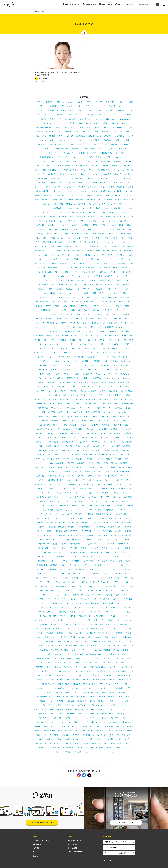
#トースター (44, 711)
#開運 (57, 121)
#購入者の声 (91, 193)
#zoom (105, 745)
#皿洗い (95, 426)
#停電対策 (126, 307)
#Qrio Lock (86, 634)
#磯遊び (50, 626)
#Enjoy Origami (124, 112)
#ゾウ (129, 448)
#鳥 (100, 261)
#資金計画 (77, 465)
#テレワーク (110, 223)
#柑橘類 (69, 397)
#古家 (111, 596)
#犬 (59, 150)
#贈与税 (116, 486)
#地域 (114, 350)
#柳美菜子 (58, 227)
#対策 (60, 129)
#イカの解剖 (101, 685)
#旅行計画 (76, 719)
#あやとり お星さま (97, 388)
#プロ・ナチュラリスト (67, 184)
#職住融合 (89, 741)
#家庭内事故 (95, 435)
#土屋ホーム (39, 329)
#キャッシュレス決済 (88, 384)
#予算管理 (95, 375)
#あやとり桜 (113, 384)
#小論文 (118, 452)
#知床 (71, 668)
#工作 (115, 409)
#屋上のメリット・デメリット (79, 567)
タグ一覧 (36, 841)
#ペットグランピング (72, 618)
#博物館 (125, 575)
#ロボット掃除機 (43, 651)
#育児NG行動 (103, 392)
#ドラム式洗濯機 (126, 435)
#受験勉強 (81, 456)
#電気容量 (76, 448)
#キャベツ (74, 380)
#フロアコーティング (56, 473)
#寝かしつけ (42, 371)
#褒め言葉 (52, 405)
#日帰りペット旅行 (60, 418)
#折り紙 (97, 116)
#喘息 (105, 354)
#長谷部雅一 (105, 155)
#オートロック (89, 358)
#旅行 (55, 193)
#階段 (92, 320)
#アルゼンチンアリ (126, 350)
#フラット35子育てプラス (107, 469)
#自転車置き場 (96, 371)
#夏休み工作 (82, 694)
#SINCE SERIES (43, 673)
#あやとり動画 (47, 146)
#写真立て (95, 622)
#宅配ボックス (69, 180)
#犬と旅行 (66, 252)
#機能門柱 (82, 482)
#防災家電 (79, 422)
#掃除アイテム (126, 227)
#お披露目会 (80, 724)
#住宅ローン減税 (114, 520)
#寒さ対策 (78, 240)
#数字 (95, 592)
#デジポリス (94, 418)
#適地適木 (71, 707)
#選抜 (84, 660)
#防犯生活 (65, 414)
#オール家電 (39, 346)
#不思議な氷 (111, 579)
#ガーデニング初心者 (64, 486)
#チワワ (70, 392)
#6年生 (117, 333)
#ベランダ (47, 728)
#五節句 (98, 150)
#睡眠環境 (76, 677)
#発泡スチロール (125, 690)
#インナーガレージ (43, 295)
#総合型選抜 (78, 405)
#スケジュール (60, 656)
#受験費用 (60, 456)
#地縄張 (126, 533)
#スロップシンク (89, 677)
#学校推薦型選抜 (75, 656)
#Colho (81, 401)
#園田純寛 (90, 189)
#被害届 (107, 643)
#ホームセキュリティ (45, 511)
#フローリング (88, 282)
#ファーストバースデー (121, 465)
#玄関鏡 (100, 452)
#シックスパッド (99, 673)
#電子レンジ (129, 299)
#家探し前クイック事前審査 (103, 634)
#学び (130, 295)
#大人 (51, 341)
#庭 (43, 206)
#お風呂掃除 (121, 257)
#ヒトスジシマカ (63, 341)
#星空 (99, 320)
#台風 (37, 129)
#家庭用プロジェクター (105, 507)
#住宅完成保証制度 (84, 520)
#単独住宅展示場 (117, 218)
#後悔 (124, 639)
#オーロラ (77, 358)
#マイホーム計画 (124, 172)
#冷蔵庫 (96, 121)
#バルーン (107, 363)
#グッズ (64, 490)
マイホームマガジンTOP (41, 834)
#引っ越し (87, 125)
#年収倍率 (39, 350)
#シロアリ (121, 223)
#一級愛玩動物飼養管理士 (120, 138)
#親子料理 (57, 180)
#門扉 (37, 235)
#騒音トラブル (120, 588)
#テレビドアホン (53, 329)
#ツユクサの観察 (126, 592)
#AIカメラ (97, 341)
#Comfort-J (107, 401)
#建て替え (118, 312)
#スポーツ (83, 320)
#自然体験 (72, 214)
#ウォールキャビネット (125, 728)
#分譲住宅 (123, 206)
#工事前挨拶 (128, 490)
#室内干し (98, 201)
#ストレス (118, 125)
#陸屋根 (42, 473)
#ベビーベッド (56, 363)
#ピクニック (84, 622)
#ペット (95, 99)
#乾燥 (40, 439)
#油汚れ (96, 303)
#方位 (44, 129)
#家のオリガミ (63, 290)
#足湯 (110, 477)
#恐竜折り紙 (117, 418)
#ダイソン (106, 439)
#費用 (95, 409)
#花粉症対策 (105, 409)
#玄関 (66, 150)
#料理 (69, 231)
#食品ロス (101, 477)
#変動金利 (70, 282)
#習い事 (72, 116)
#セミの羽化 (39, 452)
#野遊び (111, 180)
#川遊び (69, 626)
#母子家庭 (86, 673)
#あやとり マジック (45, 388)
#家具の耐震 (54, 443)
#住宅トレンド (51, 516)
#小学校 (114, 630)
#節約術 (106, 244)
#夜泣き (66, 588)
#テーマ (80, 707)
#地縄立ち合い (43, 537)
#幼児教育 (116, 439)
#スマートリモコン (121, 677)
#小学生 (99, 104)
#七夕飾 (124, 698)
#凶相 (75, 363)
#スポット (76, 685)
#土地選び (67, 125)
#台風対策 (121, 719)
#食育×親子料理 (41, 477)
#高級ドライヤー (126, 558)
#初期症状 (127, 439)
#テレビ (96, 138)
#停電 (79, 138)
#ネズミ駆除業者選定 (97, 660)
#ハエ (99, 473)
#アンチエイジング (63, 350)
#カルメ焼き (40, 384)
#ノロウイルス (60, 592)
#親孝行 (42, 465)
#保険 (117, 528)
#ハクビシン (113, 609)
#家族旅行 (41, 282)
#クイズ (119, 634)
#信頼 (85, 719)
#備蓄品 (93, 690)
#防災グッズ (80, 129)
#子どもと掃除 (58, 269)
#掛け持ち (74, 384)
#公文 (131, 235)
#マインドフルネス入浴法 (113, 567)
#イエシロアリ (63, 482)
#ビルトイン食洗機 (45, 265)
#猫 (113, 121)
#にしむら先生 (65, 176)
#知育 (37, 163)
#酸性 (103, 337)
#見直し (88, 558)
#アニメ (131, 346)
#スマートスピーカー (43, 320)
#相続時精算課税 (104, 664)
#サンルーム (121, 320)
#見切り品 (78, 397)
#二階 (103, 656)
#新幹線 (112, 375)
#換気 (71, 193)
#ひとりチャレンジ (65, 346)
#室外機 (72, 605)
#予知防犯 (39, 312)
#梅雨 (100, 312)
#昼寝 (131, 579)
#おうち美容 (111, 503)
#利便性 (56, 409)
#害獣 (56, 728)
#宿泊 (58, 690)
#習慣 (61, 286)
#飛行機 (106, 341)
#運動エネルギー (124, 537)
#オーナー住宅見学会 (43, 180)
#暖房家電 (75, 499)
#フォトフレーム (70, 622)
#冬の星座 (130, 736)
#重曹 (86, 142)
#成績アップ (116, 159)
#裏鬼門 (67, 363)
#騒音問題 (108, 588)
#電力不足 (63, 630)
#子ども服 (129, 392)
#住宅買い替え (95, 235)
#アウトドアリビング (110, 303)
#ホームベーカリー (96, 503)
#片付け (130, 189)
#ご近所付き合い (122, 584)
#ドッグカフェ (91, 274)
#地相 (68, 155)
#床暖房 (69, 473)
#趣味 (124, 286)
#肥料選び (112, 460)
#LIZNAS (49, 299)
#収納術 (100, 189)
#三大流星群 (102, 707)
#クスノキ (109, 380)
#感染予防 (127, 159)
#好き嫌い (52, 554)
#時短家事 (113, 324)
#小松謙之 (73, 167)
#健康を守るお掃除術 (67, 210)
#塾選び (55, 537)
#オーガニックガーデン (47, 605)
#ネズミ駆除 (51, 639)
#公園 (60, 613)
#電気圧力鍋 (87, 448)
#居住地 (125, 643)
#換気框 (130, 724)
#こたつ (113, 295)
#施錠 (120, 554)
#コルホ (90, 401)
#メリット (107, 299)
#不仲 (87, 426)
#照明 (59, 240)
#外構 (123, 231)
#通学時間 (88, 656)
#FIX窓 (62, 469)
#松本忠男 (118, 167)
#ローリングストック (50, 316)
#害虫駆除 (70, 138)
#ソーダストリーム (91, 681)
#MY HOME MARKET (58, 579)
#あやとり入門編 (126, 384)
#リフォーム (63, 218)
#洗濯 (49, 227)
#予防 (90, 630)
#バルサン (117, 363)
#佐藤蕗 (38, 189)
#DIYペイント (40, 431)
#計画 (106, 307)
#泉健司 (53, 210)
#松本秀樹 (40, 159)
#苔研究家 (118, 210)
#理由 (61, 639)
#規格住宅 (98, 95)
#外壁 (111, 728)
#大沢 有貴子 (129, 193)
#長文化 (128, 554)
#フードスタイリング (87, 477)
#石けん (79, 248)
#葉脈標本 (84, 545)
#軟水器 (110, 732)
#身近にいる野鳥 (72, 736)
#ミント (128, 567)
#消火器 (87, 465)
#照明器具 (68, 240)
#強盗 (37, 316)
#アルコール (71, 197)
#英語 (87, 231)
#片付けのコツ (119, 189)
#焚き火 (42, 375)
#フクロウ (63, 609)
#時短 (123, 116)
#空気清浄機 (58, 197)
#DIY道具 (65, 431)
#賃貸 (109, 282)
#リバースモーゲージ (61, 647)
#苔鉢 (49, 575)
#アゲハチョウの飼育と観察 (52, 596)
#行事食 (108, 201)
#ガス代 (127, 282)
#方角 (58, 422)
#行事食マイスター (78, 150)
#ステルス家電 (68, 690)
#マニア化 (95, 167)
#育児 (62, 99)
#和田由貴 (40, 227)
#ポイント (115, 307)
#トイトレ (53, 715)
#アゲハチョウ (123, 694)
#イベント (96, 231)
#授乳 (114, 592)
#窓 (100, 193)
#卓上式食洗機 (112, 698)
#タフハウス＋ (115, 711)
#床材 (77, 473)
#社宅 (43, 405)
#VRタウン (101, 252)
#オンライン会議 (60, 601)
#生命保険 (39, 299)
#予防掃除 (41, 218)
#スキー (111, 673)
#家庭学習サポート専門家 (68, 159)
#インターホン (64, 295)
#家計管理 (86, 516)
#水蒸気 (119, 732)
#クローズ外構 (90, 397)
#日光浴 (92, 694)
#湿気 (66, 571)
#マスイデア (85, 299)
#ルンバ (86, 651)
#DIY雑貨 (80, 274)
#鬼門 (96, 125)
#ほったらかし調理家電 (93, 584)
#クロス (75, 414)
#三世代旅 (90, 707)
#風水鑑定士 (90, 108)
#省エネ (78, 278)
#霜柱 (73, 482)
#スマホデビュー (44, 681)
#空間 (128, 681)
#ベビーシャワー (41, 363)
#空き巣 (58, 265)
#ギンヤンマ (107, 668)
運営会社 (35, 849)
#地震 (130, 121)
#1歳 (132, 329)
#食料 (127, 473)
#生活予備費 (75, 554)
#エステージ (129, 452)
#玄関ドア (90, 452)
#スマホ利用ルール (61, 681)
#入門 (39, 634)
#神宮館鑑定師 (67, 121)
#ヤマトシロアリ (123, 741)
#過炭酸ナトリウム (92, 248)
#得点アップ (116, 244)
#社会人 (66, 320)
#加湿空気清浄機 (61, 524)
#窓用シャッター (117, 736)
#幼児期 (118, 524)
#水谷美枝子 (42, 172)
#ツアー (126, 711)
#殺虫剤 (90, 528)
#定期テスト (129, 613)
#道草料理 (97, 567)
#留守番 (39, 516)
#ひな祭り (78, 231)
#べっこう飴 (102, 711)
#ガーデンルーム (47, 486)
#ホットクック (94, 511)
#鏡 (37, 571)
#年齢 (67, 227)
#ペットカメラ (56, 618)
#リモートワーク (79, 244)
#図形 (40, 668)
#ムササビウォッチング (113, 473)
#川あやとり (115, 647)
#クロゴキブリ (109, 371)
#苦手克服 (42, 609)
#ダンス (107, 414)
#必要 (79, 584)
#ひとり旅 (84, 715)
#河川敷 (125, 647)
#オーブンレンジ (96, 605)
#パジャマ (124, 303)
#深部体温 (98, 269)
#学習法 (118, 133)
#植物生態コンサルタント (97, 214)
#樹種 (46, 719)
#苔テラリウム (92, 172)
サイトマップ (37, 845)
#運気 (65, 299)
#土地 (37, 240)
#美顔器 (52, 460)
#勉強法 (83, 112)
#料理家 (95, 146)
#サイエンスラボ (71, 112)
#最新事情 (48, 545)
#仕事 (128, 252)
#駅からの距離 (115, 426)
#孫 (101, 490)
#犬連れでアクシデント (89, 337)
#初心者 (60, 371)
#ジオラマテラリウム (45, 422)
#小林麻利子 (107, 167)
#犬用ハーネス (116, 431)
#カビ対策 (75, 571)
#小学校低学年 (126, 630)
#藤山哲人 (122, 95)
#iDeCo (97, 524)
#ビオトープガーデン (88, 261)
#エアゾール (76, 341)
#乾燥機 (48, 439)
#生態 (107, 443)
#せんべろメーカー (64, 664)
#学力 (131, 333)
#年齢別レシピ (62, 380)
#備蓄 (50, 223)
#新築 (58, 95)
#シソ (119, 613)
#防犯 (48, 660)
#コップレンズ (67, 409)
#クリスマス (69, 146)
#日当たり (102, 694)
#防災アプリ (67, 422)
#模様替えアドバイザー (48, 303)
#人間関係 (44, 643)
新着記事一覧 (37, 837)
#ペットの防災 (126, 422)
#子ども (88, 95)
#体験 (106, 456)
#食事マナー (60, 274)
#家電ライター (103, 108)
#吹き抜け (42, 358)
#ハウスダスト (125, 511)
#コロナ (87, 409)
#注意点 (105, 121)
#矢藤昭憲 (108, 193)
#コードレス (69, 201)
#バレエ (97, 363)
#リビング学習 (102, 554)
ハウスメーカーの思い (124, 4)
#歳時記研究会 (105, 184)
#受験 (118, 278)
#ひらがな (69, 503)
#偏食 (60, 724)
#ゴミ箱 (96, 439)
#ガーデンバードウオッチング (58, 206)
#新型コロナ (81, 104)
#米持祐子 (47, 197)
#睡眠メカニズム (63, 677)
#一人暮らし (63, 554)
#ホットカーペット (78, 511)
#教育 (79, 324)
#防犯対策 (112, 99)
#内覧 (54, 184)
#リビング (92, 210)
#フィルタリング (54, 465)
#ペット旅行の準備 (43, 622)
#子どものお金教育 (56, 397)
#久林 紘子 (51, 159)
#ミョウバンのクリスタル (85, 346)
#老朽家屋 (105, 418)
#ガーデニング (124, 99)
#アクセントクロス (46, 337)
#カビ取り (85, 571)
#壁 (54, 295)
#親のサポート (106, 125)
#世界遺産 (100, 741)
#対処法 (81, 257)
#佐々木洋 (128, 184)
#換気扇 (38, 728)
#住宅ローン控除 (105, 571)
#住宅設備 (112, 206)
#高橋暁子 (45, 142)
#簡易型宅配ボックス (123, 668)
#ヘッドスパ (39, 499)
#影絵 (132, 664)
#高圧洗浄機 (118, 499)
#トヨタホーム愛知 (52, 252)
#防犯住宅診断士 (42, 184)
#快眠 (56, 490)
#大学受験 (69, 724)
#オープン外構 (126, 601)
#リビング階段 (88, 554)
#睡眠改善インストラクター (66, 189)
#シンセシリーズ (58, 673)
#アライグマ (39, 639)
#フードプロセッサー (58, 477)
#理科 (60, 112)
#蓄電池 (102, 690)
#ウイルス (76, 728)
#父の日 (103, 460)
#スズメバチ (47, 685)
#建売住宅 (49, 125)
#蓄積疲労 (63, 257)
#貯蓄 (50, 656)
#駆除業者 (124, 456)
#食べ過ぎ (53, 609)
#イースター (44, 278)
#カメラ (101, 142)
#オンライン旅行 (111, 601)
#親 (123, 240)
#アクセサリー (61, 337)
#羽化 (61, 278)
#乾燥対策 (68, 439)
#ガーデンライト (125, 482)
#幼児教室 (113, 214)
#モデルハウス (55, 172)
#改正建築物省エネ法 (94, 647)
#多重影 (116, 575)
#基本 (48, 367)
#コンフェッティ (109, 405)
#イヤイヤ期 (85, 592)
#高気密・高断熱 (47, 503)
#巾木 (41, 367)
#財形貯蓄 (68, 634)
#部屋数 (77, 651)
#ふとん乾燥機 (102, 482)
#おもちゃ (129, 125)
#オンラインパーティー (78, 601)
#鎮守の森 (96, 668)
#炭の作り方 (80, 562)
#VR (129, 223)
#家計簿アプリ (73, 516)
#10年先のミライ (91, 324)
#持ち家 (73, 609)
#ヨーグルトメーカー (82, 745)
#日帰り (125, 414)
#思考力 (103, 324)
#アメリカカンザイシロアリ (94, 537)
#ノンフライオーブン (44, 592)
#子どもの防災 (117, 392)
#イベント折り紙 (47, 456)
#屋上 (69, 651)
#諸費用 (126, 278)
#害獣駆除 (80, 193)
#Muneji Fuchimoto (84, 116)
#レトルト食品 (45, 647)
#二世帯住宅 (109, 719)
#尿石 (111, 724)
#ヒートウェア (63, 499)
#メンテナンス (67, 562)
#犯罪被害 (109, 269)
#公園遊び (60, 626)
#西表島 (107, 533)
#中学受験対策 (75, 537)
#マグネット (42, 562)
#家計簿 (62, 516)
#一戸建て (38, 95)
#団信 (53, 231)
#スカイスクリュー (124, 673)
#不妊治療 (128, 524)
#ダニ (106, 240)
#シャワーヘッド (83, 668)
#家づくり (113, 511)
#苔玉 (42, 575)
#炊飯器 (95, 218)
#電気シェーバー (101, 448)
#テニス (54, 707)
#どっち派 (84, 329)
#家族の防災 (92, 460)
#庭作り (52, 133)
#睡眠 (129, 218)
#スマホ (87, 138)
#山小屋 (66, 575)
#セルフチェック (126, 660)
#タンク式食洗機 (41, 702)
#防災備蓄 (64, 426)
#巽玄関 (60, 702)
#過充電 (127, 605)
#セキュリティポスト (72, 660)
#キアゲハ (58, 745)
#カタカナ (111, 537)
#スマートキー (67, 248)
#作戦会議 (112, 690)
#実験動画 (106, 231)
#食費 (130, 231)
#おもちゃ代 (42, 715)
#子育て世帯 (91, 392)
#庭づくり (42, 133)
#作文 (68, 405)
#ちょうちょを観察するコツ (119, 707)
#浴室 (131, 257)
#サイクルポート (87, 414)
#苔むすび (62, 167)
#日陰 (124, 664)
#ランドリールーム (61, 545)
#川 (106, 647)
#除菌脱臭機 (109, 320)
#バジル (57, 367)
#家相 (88, 121)
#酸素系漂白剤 (84, 609)
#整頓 (88, 176)
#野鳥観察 (82, 197)
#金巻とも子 (40, 167)
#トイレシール (70, 711)
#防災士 (124, 146)
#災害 (91, 104)
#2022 (52, 333)
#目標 (52, 702)
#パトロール (79, 613)
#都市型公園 (101, 724)
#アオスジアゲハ (93, 350)
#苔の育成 (43, 494)
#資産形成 (86, 354)
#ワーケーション (69, 741)
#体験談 (117, 201)
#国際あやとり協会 (71, 163)
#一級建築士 (52, 99)
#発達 (125, 269)
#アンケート (62, 104)
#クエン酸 (112, 197)
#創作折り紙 (104, 112)
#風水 (79, 99)
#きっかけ (55, 719)
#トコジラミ (125, 367)
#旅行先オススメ (93, 639)
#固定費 (70, 469)
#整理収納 (62, 605)
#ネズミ (108, 312)
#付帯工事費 (112, 290)
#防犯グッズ (74, 316)
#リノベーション (84, 643)
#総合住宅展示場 (78, 206)
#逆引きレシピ (77, 647)
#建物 (104, 375)
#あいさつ (117, 490)
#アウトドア (125, 176)
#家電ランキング (94, 206)
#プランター (112, 622)
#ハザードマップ (64, 133)
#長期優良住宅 (41, 558)
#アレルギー (51, 346)
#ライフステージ (103, 550)
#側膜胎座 (127, 541)
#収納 (70, 108)
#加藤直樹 (52, 167)
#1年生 (124, 329)
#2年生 (37, 333)
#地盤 (44, 286)
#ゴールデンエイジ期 (43, 490)
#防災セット (53, 426)
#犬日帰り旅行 (45, 418)
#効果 (50, 448)
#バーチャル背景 (88, 252)
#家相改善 (89, 507)
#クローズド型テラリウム (108, 397)
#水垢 (110, 252)
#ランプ (84, 541)
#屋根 (62, 651)
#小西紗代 (42, 112)
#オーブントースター (113, 605)
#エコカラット (97, 443)
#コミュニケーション (43, 201)
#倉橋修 (52, 112)
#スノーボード (76, 681)
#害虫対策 (81, 180)
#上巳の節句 (89, 295)
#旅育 (108, 189)
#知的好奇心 (127, 528)
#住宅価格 (127, 520)
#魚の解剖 (40, 469)
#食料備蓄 (72, 477)
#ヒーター (127, 155)
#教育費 (116, 443)
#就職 (50, 282)
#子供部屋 (121, 121)
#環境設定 (109, 278)
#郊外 (51, 694)
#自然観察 (52, 138)
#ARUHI (67, 354)
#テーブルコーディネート (93, 223)
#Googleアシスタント (78, 490)
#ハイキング (114, 286)
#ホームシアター (62, 511)
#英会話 (99, 278)
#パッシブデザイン (73, 307)
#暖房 (94, 286)
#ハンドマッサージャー (100, 494)
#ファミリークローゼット (75, 460)
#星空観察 (122, 685)
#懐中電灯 (91, 469)
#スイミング (120, 248)
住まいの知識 (89, 4)
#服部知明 (117, 155)
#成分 (61, 405)
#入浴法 (42, 261)
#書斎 (57, 223)
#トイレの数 (105, 592)
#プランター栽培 (126, 622)
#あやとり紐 (123, 142)
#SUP (131, 320)
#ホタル (106, 465)
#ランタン (116, 541)
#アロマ (58, 354)
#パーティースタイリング (44, 244)
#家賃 (90, 244)
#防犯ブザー (129, 244)
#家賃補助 (85, 218)
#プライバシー (62, 312)
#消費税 (69, 702)
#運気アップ (84, 167)
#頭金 (105, 435)
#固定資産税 (90, 312)
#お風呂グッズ (87, 367)
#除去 (73, 643)
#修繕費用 (97, 643)
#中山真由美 (43, 176)
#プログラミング (77, 312)
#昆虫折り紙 (80, 528)
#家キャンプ (123, 503)
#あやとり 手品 (61, 388)
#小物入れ (73, 337)
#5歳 (109, 333)
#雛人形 (59, 503)
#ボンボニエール (124, 371)
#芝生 (108, 490)
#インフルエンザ (50, 528)
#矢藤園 (118, 193)
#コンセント (82, 605)
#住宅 (116, 516)
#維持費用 (73, 299)
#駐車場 (130, 240)
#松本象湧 (79, 121)
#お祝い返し (123, 405)
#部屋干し (58, 439)
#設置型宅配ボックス (45, 690)
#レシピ (67, 244)
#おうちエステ (67, 507)
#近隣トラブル (48, 588)
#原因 (128, 388)
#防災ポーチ (40, 426)
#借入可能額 (72, 375)
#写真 (103, 180)
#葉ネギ (74, 545)
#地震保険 (126, 274)
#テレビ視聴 (43, 707)
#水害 (84, 732)
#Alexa (115, 341)
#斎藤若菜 (49, 95)
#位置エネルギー (50, 630)
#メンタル (96, 299)
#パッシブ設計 (88, 307)
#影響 (39, 528)
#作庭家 (53, 155)
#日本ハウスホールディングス (83, 588)
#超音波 (38, 724)
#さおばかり (90, 626)
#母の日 (57, 575)
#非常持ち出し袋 (53, 452)
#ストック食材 (82, 690)
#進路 (45, 231)
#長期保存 (54, 558)
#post (39, 630)
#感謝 (62, 707)
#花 (84, 473)
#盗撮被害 (65, 728)
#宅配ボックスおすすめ (50, 507)
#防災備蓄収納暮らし (47, 150)
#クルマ (127, 380)
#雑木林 (78, 409)
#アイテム (117, 533)
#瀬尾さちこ (48, 189)
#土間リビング (82, 435)
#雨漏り (77, 125)
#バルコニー (109, 257)
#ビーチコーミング (110, 367)
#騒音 (99, 588)
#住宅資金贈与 (100, 520)
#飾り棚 (104, 426)
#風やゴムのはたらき (100, 736)
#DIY (114, 112)
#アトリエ (114, 354)
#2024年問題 (62, 333)
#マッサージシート (112, 562)
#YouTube (108, 329)
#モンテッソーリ (77, 172)
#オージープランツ (94, 257)
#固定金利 (59, 282)
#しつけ (61, 231)
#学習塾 (130, 163)
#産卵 (67, 685)
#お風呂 (52, 129)
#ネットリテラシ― (88, 163)
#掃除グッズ (113, 227)
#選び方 (106, 235)
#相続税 (62, 528)
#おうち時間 (85, 159)
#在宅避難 (79, 507)
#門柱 (90, 486)
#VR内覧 (74, 329)
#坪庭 (92, 719)
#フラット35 (128, 201)
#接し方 (40, 524)
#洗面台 (58, 732)
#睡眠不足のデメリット (109, 146)
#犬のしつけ (40, 435)
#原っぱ (122, 460)
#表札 (73, 303)
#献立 (54, 567)
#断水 (91, 732)
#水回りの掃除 (125, 265)
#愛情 (57, 299)
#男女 (46, 567)
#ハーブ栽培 (92, 499)
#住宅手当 (41, 520)
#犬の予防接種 (53, 435)
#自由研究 (109, 104)
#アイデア (74, 524)
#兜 (83, 499)
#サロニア (120, 651)
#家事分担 (55, 248)
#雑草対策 (38, 736)
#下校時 (48, 736)
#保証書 (49, 732)
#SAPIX (42, 656)
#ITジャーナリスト (119, 235)
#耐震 (84, 316)
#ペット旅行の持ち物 (122, 618)
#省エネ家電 (88, 278)
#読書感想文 (52, 375)
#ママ (94, 571)
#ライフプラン (117, 550)
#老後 (104, 596)
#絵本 (99, 307)
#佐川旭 (94, 184)
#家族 (99, 129)
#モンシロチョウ (87, 380)
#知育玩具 (41, 448)
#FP (127, 150)
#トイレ (105, 138)
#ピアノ (82, 214)
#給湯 (104, 511)
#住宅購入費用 (122, 507)
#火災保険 (97, 465)
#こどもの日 (103, 265)
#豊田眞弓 (46, 193)
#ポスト (129, 626)
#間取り (41, 99)
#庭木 (61, 155)
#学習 (44, 240)
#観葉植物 (100, 282)
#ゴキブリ (71, 269)
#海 (96, 656)
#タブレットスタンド (96, 698)
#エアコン (79, 108)
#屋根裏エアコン (55, 358)
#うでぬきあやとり (45, 354)
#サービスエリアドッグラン (85, 664)
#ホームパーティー (80, 133)
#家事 (58, 125)
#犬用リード (129, 431)
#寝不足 (122, 295)
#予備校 (73, 630)
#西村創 (54, 176)
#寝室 (93, 142)
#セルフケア (113, 660)
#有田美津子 (76, 142)
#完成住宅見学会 (82, 146)
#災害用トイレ (76, 426)
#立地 (112, 554)
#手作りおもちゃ (92, 155)
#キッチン (62, 116)
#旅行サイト (114, 715)
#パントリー (125, 609)
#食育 (131, 129)
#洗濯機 (67, 732)
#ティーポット (116, 702)
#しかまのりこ (121, 104)
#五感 (90, 150)
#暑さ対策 (51, 499)
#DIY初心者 (128, 426)
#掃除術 (122, 197)
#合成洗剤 (57, 698)
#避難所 (48, 668)
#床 (78, 282)
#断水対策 (100, 732)
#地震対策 (43, 443)
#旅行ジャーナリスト (99, 715)
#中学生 (126, 133)
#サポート (43, 324)
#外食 (127, 418)
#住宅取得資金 (126, 516)
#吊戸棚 (125, 494)
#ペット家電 (43, 618)
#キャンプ (92, 197)
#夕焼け (112, 694)
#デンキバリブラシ (62, 448)
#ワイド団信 (59, 736)
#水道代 (76, 732)
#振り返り (78, 558)
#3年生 (72, 333)
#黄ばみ (68, 745)
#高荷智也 (114, 116)
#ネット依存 (50, 533)
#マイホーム (67, 95)
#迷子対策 (97, 558)
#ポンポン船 (103, 626)
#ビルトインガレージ (121, 261)
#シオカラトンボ (60, 668)
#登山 (38, 231)
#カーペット (52, 384)
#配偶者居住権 (88, 685)
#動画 (74, 575)
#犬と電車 (103, 431)
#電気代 (91, 129)
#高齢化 (87, 341)
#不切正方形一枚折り (44, 121)
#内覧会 (98, 630)
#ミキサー (45, 571)
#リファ (116, 639)
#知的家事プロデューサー (52, 163)
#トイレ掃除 (124, 324)
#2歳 (45, 333)
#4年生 (87, 333)
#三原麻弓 (129, 167)
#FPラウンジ (42, 155)
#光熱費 (65, 329)
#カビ (66, 172)
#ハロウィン (78, 155)
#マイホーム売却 (42, 248)
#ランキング (84, 184)
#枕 (103, 622)
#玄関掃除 (80, 452)
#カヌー (118, 380)
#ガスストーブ (80, 486)
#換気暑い (120, 724)
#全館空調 (119, 252)
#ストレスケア (107, 248)
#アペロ (105, 350)
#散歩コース (101, 728)
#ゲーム (113, 482)
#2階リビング (113, 656)
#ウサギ (128, 634)
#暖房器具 (103, 286)
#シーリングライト (50, 392)
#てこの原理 (74, 550)
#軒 (78, 443)
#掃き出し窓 (46, 698)
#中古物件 (39, 660)
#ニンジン (63, 384)
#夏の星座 (70, 694)
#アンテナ (50, 350)
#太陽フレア (106, 681)
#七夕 (130, 248)
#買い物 (123, 316)
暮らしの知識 (105, 4)
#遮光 (128, 550)
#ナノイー (122, 579)
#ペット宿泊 (88, 618)
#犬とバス (75, 431)
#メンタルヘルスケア (93, 240)
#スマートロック (105, 677)
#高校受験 (129, 499)
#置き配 (84, 418)
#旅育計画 (82, 698)
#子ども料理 (73, 541)
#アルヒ (76, 354)
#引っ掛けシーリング (47, 290)
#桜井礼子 (118, 184)
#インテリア (77, 295)
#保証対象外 (73, 592)
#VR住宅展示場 (88, 728)
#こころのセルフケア (97, 316)
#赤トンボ (106, 639)
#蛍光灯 (91, 473)
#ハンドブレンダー (82, 494)
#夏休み (65, 223)
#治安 (76, 634)
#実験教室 (39, 125)
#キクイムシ (129, 363)
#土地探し (105, 541)
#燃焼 (98, 401)
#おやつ (57, 320)
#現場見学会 (107, 133)
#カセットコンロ (89, 265)
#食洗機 (70, 274)
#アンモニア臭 (120, 346)
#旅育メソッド (69, 698)
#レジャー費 (120, 545)
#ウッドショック (54, 741)
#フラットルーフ (125, 469)
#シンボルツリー (56, 324)
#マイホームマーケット (95, 579)
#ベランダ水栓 (86, 363)
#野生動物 (85, 736)
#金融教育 (67, 465)
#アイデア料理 (86, 524)
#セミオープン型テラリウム (44, 664)
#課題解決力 (49, 634)
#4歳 (95, 333)
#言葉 (80, 741)
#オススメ (129, 312)
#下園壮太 (104, 218)
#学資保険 (125, 443)
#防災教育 (103, 422)
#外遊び (130, 180)
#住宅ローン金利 (121, 571)
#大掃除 (106, 159)
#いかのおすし (87, 290)
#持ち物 (74, 261)
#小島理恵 (61, 108)
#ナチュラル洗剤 (84, 303)
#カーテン (81, 201)
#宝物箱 (38, 719)
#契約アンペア (44, 409)
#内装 (41, 533)
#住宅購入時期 (124, 375)
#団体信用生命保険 (49, 235)
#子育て (102, 197)
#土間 (89, 201)
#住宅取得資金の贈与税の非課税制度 (61, 520)
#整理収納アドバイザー (109, 176)
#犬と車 (85, 431)
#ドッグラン (104, 274)
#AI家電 (72, 257)
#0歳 (117, 329)
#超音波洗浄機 (49, 724)
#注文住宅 (79, 95)
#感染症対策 (124, 290)
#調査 (98, 244)
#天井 (37, 392)
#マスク (99, 562)
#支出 (99, 456)
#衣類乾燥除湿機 (127, 397)
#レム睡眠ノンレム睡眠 (59, 643)
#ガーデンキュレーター (46, 108)
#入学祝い (42, 341)
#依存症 (126, 337)
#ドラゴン (114, 435)
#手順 (59, 634)
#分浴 (98, 367)
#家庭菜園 (50, 104)
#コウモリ (66, 367)
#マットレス (126, 562)
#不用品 (63, 193)
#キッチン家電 (43, 541)
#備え (105, 116)
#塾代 (99, 719)
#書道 (66, 265)
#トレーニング (65, 715)
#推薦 (82, 639)
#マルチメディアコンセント (100, 575)
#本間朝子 (96, 159)
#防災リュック (91, 422)
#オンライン (121, 596)
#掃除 (103, 99)
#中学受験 (127, 108)
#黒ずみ (116, 414)
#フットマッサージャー (124, 477)
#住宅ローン (116, 108)
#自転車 (84, 371)
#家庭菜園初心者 (72, 371)
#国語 (41, 214)
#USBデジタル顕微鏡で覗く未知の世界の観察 (82, 596)
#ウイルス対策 (79, 350)
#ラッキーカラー (110, 558)
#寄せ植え (40, 626)
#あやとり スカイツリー (78, 388)
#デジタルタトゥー (45, 274)
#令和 (131, 639)
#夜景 (58, 588)
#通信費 (128, 401)
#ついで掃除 (107, 524)
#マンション (39, 104)
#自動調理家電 (103, 358)
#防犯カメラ (76, 223)
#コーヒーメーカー (84, 269)
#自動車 (114, 358)
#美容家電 (64, 261)
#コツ (37, 193)
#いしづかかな (119, 163)
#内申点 (116, 643)
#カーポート (75, 265)
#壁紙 (41, 732)
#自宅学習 (82, 235)
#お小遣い (79, 626)
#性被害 (116, 664)
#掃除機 (76, 252)
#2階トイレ (125, 656)
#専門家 (114, 456)
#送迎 (76, 715)
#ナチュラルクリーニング (56, 214)
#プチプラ (57, 622)
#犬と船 (94, 431)
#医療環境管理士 (104, 163)
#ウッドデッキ (96, 329)
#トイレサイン (56, 711)
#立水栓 (112, 685)
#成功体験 (60, 694)
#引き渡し (115, 494)
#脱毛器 (109, 452)
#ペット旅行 (93, 180)
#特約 (74, 320)
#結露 (87, 405)
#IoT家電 (98, 533)
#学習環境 (81, 210)
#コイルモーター (57, 401)
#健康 (86, 286)
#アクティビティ (114, 337)
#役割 (55, 651)
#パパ (99, 414)
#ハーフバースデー (65, 494)
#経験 (115, 231)
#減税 (77, 702)
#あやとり (111, 142)
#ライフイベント (88, 550)
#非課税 (85, 702)
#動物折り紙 (77, 227)
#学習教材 (94, 545)
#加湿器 (48, 524)
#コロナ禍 (69, 129)
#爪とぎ (102, 384)
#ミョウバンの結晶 (104, 346)
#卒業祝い (93, 490)
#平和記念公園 (92, 613)
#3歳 (80, 333)
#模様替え (42, 138)
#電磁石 (120, 448)
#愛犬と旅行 (126, 715)
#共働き (78, 439)
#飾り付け (74, 418)
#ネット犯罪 (76, 533)
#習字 (103, 613)
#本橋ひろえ (129, 210)
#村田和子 (104, 172)
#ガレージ (118, 282)
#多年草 (111, 613)
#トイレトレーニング (86, 711)
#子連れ (42, 741)
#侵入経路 (88, 533)
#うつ (118, 269)
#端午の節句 (70, 324)
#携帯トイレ (56, 571)
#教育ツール (103, 702)
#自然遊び (120, 180)
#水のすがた (50, 482)
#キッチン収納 (102, 295)
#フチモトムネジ (49, 116)
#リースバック (107, 545)
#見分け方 (75, 290)
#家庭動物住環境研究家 (60, 142)
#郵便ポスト (54, 562)
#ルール (95, 651)
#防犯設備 (57, 660)
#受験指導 (70, 456)
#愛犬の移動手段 (41, 579)
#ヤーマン (110, 741)
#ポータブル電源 (116, 626)
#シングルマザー (73, 673)
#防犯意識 (44, 414)
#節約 (71, 104)
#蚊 (131, 571)
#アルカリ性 (125, 341)
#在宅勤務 (74, 218)
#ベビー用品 (125, 358)
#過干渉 (90, 456)
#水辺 (127, 732)
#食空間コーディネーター (113, 150)
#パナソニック (44, 307)
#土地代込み (94, 541)
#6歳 (124, 333)
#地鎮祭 (52, 286)
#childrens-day (40, 397)
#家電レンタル (81, 503)
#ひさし (86, 443)
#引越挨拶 (83, 575)
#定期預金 (80, 469)
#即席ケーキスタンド (104, 528)
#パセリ (69, 613)
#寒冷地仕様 (71, 401)
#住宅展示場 (95, 133)
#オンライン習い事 (44, 601)
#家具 (91, 482)
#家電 (131, 95)
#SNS (81, 189)
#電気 (112, 448)
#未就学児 (50, 312)
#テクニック (129, 702)
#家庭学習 (72, 235)
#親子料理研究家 (99, 609)
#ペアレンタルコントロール (45, 613)
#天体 (62, 392)
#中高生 (64, 537)
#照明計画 (41, 554)
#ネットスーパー (96, 601)
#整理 (95, 176)
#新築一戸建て (110, 95)
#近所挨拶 (109, 584)
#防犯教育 (55, 414)
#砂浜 (129, 651)
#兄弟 (131, 316)
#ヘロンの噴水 (105, 499)
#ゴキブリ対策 (43, 401)
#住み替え (52, 218)
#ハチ (52, 371)
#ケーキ (99, 380)
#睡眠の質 (41, 223)
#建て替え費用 (71, 639)
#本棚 (62, 375)
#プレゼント (124, 214)
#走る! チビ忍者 (107, 651)
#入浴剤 (76, 367)
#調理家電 (58, 201)
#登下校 (124, 486)
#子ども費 (80, 392)
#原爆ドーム (125, 354)
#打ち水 (130, 719)
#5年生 (102, 333)
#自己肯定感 (112, 316)
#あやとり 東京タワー (115, 388)
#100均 (53, 257)
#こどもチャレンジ (58, 541)
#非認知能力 (78, 176)
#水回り (87, 227)
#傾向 (40, 252)
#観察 (61, 138)
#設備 (61, 460)
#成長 (52, 494)
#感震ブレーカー (68, 443)
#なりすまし (100, 290)
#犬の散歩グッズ (67, 435)
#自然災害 (44, 584)
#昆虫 (70, 528)
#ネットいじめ (63, 533)
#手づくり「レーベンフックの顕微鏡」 (52, 550)
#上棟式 (91, 724)
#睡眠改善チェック (47, 677)
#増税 (93, 702)
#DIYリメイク (53, 431)
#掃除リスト (45, 269)
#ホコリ (87, 439)
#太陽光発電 (118, 681)
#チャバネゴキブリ (103, 486)
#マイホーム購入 (99, 227)
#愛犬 (113, 172)
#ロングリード (66, 558)
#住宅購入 (71, 99)
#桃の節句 (64, 303)
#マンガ (90, 562)
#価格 (106, 630)
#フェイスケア (41, 460)
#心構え (67, 358)
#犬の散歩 (116, 274)
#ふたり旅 (65, 719)
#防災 (131, 104)
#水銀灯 (62, 567)
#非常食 (69, 278)
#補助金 (107, 261)
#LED (52, 240)
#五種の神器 (51, 469)
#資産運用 (96, 354)
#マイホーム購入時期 (45, 380)
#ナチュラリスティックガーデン (63, 584)
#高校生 (62, 235)
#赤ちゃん (93, 112)
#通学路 (64, 316)
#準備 (59, 244)
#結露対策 (96, 405)
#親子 (87, 99)
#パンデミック (58, 307)
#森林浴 (39, 482)
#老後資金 (115, 240)
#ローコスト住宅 (105, 210)
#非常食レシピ (68, 452)
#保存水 (82, 630)
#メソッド (117, 299)
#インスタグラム (41, 210)
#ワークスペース (41, 257)
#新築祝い (107, 516)
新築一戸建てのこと (70, 4)
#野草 (130, 460)
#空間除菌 (58, 685)
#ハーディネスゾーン (73, 286)
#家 (104, 206)
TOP (34, 11)
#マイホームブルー (76, 579)
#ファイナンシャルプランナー (115, 129)
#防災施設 (114, 422)
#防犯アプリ (125, 409)
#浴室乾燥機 (53, 261)
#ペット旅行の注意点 (103, 618)
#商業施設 (118, 401)
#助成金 (43, 694)
